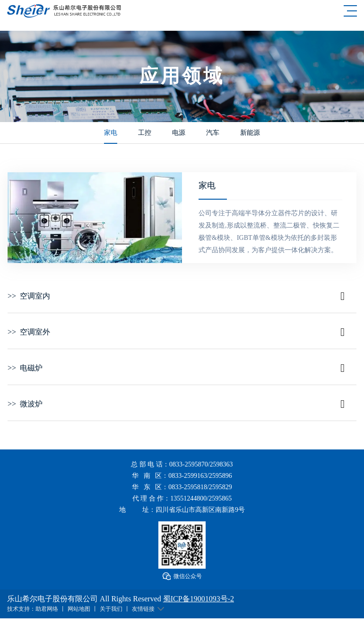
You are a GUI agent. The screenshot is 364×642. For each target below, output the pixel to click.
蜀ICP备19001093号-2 (199, 599)
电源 (179, 133)
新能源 (250, 133)
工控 (145, 133)
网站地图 (79, 609)
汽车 (213, 133)
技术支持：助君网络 (33, 609)
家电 (111, 133)
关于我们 (111, 609)
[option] (95, 218)
